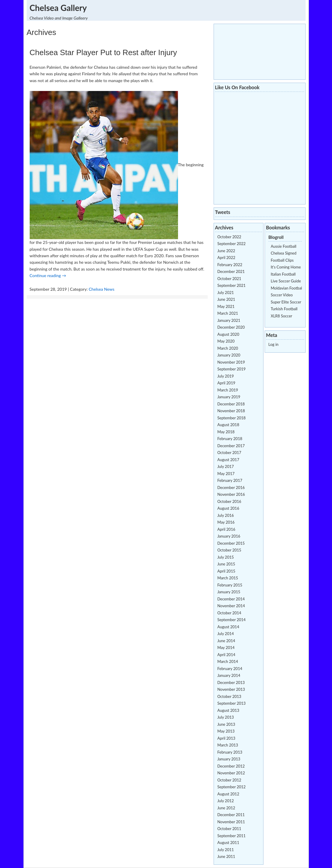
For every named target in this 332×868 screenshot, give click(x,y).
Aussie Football (284, 246)
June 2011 (226, 856)
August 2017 (228, 460)
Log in (274, 344)
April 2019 (226, 383)
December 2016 (231, 487)
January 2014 (229, 675)
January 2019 (229, 397)
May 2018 (226, 432)
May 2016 (226, 522)
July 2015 (226, 557)
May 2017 (226, 474)
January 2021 (229, 320)
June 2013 (226, 724)
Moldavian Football (287, 288)
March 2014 (228, 661)
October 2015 (229, 550)
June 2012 (226, 808)
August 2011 (228, 843)
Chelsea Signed (284, 253)
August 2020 (228, 334)
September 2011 (232, 836)
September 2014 (232, 620)
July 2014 (226, 634)
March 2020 (228, 348)
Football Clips (282, 260)
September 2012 (232, 787)
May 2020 (226, 341)
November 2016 (231, 494)
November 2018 (231, 411)
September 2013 (232, 703)
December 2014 (231, 599)
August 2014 (228, 627)
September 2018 (232, 418)
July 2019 (226, 376)
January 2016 (229, 536)
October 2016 (229, 501)
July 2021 (226, 292)
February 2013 (230, 752)
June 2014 (226, 641)
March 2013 (228, 745)
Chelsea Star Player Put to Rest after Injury (103, 52)
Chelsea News (102, 289)
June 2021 (226, 299)
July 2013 (226, 717)
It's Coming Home (286, 267)
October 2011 (229, 829)
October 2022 (229, 237)
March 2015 (228, 578)
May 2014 (226, 648)
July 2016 (226, 515)
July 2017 (226, 466)
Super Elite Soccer (286, 302)
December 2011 (231, 815)
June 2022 (226, 251)
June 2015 (226, 564)
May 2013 (226, 731)
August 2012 (228, 794)
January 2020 (229, 355)
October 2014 (229, 613)
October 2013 (229, 696)
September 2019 (232, 369)
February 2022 (230, 265)
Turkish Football (284, 309)
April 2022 (226, 258)
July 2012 (226, 801)
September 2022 (232, 244)
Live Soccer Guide (286, 281)
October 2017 (229, 453)
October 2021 (229, 279)
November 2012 (231, 773)
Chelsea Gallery (58, 8)
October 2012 (229, 780)
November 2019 (231, 362)
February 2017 (230, 480)
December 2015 (231, 543)
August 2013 (228, 710)
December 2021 (231, 271)
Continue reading (48, 275)
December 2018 (231, 404)
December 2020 (231, 327)
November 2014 (231, 606)
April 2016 (226, 529)
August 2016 (228, 508)
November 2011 (231, 822)
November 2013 (231, 689)
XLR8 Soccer (282, 316)
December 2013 (231, 682)
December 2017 (231, 446)
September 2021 (232, 285)
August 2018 (228, 425)
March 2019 (228, 390)
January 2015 (229, 592)
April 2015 (226, 571)
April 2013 (226, 738)
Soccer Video (282, 295)
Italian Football (283, 274)
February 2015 (230, 585)
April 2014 (226, 655)
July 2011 (226, 850)
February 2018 (230, 439)
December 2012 (231, 766)
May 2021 (226, 306)
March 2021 (228, 313)
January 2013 (229, 759)
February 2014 (230, 669)
